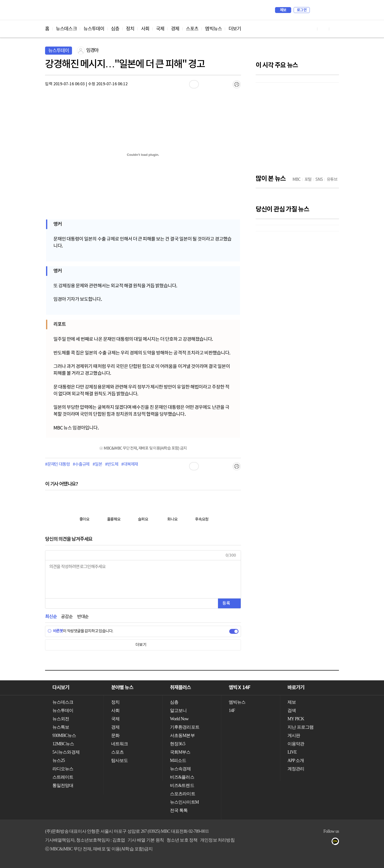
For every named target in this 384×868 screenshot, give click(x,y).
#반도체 (112, 465)
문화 (115, 735)
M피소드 (178, 760)
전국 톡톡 (179, 810)
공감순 (67, 617)
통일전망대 (63, 785)
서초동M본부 (182, 735)
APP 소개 (296, 760)
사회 (145, 29)
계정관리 (296, 769)
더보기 (235, 29)
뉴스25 (59, 760)
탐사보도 (120, 760)
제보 (283, 10)
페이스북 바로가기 (323, 29)
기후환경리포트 (185, 727)
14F (232, 710)
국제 (160, 29)
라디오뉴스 (63, 769)
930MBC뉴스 (64, 735)
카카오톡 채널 (337, 842)
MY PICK (323, 10)
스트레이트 (63, 777)
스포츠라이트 (183, 794)
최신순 (51, 617)
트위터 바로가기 (335, 29)
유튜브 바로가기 (312, 29)
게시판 (294, 735)
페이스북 (317, 842)
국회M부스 (180, 752)
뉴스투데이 (94, 29)
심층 (115, 29)
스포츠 (192, 29)
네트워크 (120, 744)
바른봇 (55, 631)
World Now (179, 719)
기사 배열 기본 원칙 (146, 840)
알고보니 (178, 710)
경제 (175, 29)
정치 (130, 29)
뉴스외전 (61, 719)
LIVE (292, 752)
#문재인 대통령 (57, 465)
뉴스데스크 (66, 29)
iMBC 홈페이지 (334, 10)
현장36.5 (178, 744)
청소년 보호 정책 (182, 840)
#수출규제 (81, 465)
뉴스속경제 (180, 769)
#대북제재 (130, 465)
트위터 (327, 842)
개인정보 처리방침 (217, 840)
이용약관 (296, 744)
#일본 (97, 465)
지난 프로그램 (300, 727)
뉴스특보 (61, 727)
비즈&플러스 (182, 777)
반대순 (83, 617)
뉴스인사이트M (184, 802)
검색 (316, 10)
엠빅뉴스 (213, 29)
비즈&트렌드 (182, 785)
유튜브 (307, 842)
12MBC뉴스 (63, 744)
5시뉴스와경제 (66, 752)
